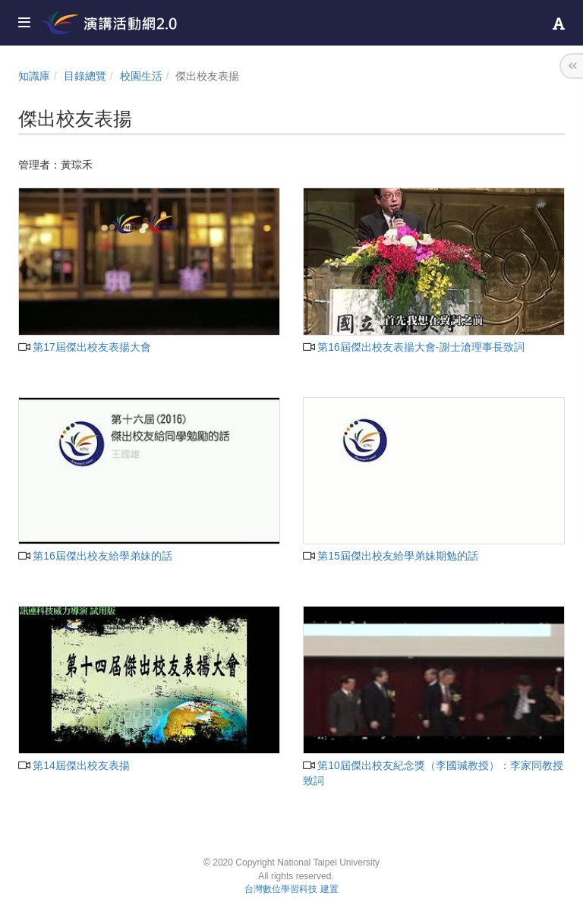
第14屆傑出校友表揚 (74, 765)
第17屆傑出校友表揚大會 (85, 347)
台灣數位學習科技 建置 (291, 889)
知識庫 (34, 76)
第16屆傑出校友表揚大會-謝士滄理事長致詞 (414, 347)
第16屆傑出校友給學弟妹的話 (95, 556)
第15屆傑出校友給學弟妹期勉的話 (391, 556)
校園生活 (141, 76)
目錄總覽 (85, 76)
